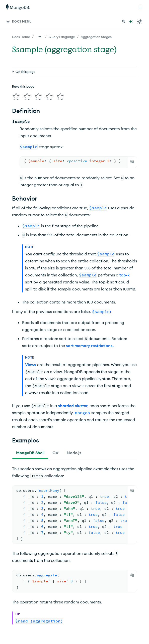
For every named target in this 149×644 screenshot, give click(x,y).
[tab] (30, 453)
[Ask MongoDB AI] (131, 22)
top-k (125, 275)
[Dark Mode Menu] (139, 22)
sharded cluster (73, 406)
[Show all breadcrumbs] (39, 37)
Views (31, 365)
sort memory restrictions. (90, 346)
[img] (16, 97)
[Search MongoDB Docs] (124, 22)
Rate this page (23, 86)
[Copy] (132, 162)
